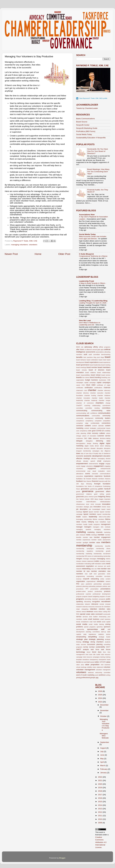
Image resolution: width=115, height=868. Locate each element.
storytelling (92, 637)
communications (83, 416)
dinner (97, 446)
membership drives (103, 549)
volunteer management (86, 670)
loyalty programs (94, 524)
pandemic (89, 584)
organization (81, 581)
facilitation (79, 479)
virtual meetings (81, 667)
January (104, 773)
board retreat (96, 375)
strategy (86, 642)
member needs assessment (101, 540)
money (108, 561)
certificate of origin (104, 385)
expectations (89, 476)
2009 (100, 823)
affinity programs (105, 347)
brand (92, 377)
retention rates (105, 609)
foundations (80, 486)
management (106, 524)
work (96, 675)
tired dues (89, 654)
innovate (98, 504)
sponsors (107, 627)
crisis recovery (93, 433)
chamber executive (97, 393)
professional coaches (84, 594)
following (89, 484)
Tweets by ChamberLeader (87, 108)
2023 (100, 702)
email (99, 461)
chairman (107, 388)
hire (77, 499)
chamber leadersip (91, 400)
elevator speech (89, 461)
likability (84, 522)
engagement (98, 466)
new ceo (94, 569)
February (104, 769)
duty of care (85, 453)
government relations (84, 494)
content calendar (98, 426)
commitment (106, 405)
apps (102, 350)
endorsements (93, 464)
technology (81, 652)
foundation (107, 484)
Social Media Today (84, 134)
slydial (85, 619)
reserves (85, 607)
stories (108, 634)
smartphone (85, 622)
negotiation (90, 566)
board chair (102, 360)
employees (107, 461)
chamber (92, 390)
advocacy (88, 347)
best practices (88, 357)
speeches (100, 627)
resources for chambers (103, 607)
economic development (93, 456)
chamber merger (105, 400)
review (96, 612)
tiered (89, 652)
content (88, 426)
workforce (102, 675)
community (106, 416)
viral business (106, 665)
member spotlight (82, 543)
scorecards (107, 614)
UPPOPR (103, 662)
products (107, 591)
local (97, 522)
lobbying (91, 522)
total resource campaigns (91, 657)
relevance (95, 604)
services (85, 617)
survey (86, 647)
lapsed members (90, 514)
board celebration (92, 360)
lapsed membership (104, 514)
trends (78, 662)
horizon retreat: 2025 (87, 499)
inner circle (90, 504)
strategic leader (105, 637)
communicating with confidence (87, 413)
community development (85, 418)
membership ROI (82, 556)
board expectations (92, 362)
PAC (78, 584)
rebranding (87, 602)
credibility (107, 431)
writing (108, 675)
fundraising (107, 486)
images (101, 499)
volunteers (33, 245)
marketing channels (95, 532)
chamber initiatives (104, 395)
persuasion (107, 584)
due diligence (106, 451)
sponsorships (93, 629)
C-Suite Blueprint (86, 254)
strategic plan (82, 639)
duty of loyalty (94, 453)
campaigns (80, 383)
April (102, 762)
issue (109, 507)
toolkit (98, 654)
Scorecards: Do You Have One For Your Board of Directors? (98, 151)
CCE (83, 385)
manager (79, 527)
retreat (84, 612)
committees (106, 408)
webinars (91, 672)
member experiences (83, 540)
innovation (106, 504)
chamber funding (90, 395)
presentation (94, 589)
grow (96, 497)
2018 (100, 791)
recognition (96, 602)
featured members (98, 479)
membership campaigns (85, 549)
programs (80, 599)
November (104, 710)
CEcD (88, 385)
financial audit (103, 481)
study (78, 644)
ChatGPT (79, 405)
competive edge (82, 423)
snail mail (93, 622)
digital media (89, 446)
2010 (100, 819)
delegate (79, 441)
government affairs (103, 491)
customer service (104, 436)
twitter (97, 662)
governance (88, 491)
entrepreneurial (105, 469)
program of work (105, 596)
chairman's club (82, 390)
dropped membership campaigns (88, 451)
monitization (80, 564)
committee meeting (92, 408)
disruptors (107, 448)
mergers (79, 559)
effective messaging (98, 459)
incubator (79, 502)
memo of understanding (95, 556)
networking (86, 569)
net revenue (99, 566)
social (99, 622)
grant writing (99, 494)
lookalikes (103, 522)
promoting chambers (92, 599)
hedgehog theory (104, 497)
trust (88, 662)
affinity (96, 347)
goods (78, 491)
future (78, 489)
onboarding (95, 579)
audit (85, 354)
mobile (97, 561)
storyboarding (81, 637)
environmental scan (83, 471)
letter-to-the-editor (105, 517)
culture (102, 433)
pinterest (79, 586)
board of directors (96, 370)
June (102, 755)
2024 (100, 698)
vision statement (98, 667)
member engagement (102, 537)
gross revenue (89, 497)
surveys (92, 647)
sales (93, 614)
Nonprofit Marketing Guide (87, 128)
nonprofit (86, 579)
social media (82, 624)
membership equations (85, 551)
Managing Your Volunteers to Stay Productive (105, 725)
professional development (101, 594)
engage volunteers (87, 466)
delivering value (103, 441)
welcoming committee (103, 672)
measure (83, 535)
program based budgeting (91, 596)
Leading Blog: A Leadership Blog (93, 301)
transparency (94, 660)
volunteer (107, 667)
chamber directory (83, 393)
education (107, 456)
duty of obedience (105, 453)
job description (82, 509)
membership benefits (103, 546)
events (88, 474)
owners (108, 581)
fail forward (87, 479)
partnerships (98, 584)
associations (100, 352)
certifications (98, 388)
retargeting (85, 609)
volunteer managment (103, 670)
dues (78, 453)
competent (98, 421)
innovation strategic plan (84, 507)
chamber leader (97, 398)
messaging (101, 559)
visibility (90, 667)
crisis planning (81, 433)
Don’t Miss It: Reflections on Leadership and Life (90, 324)
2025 (100, 695)
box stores (86, 377)
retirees (79, 612)
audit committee (94, 354)
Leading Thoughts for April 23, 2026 (93, 303)
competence (80, 421)
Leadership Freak (87, 281)
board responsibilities (83, 375)
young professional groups (86, 678)
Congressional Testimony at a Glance (93, 256)
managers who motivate (102, 527)
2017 (100, 795)
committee (80, 408)
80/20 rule (80, 347)
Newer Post (11, 254)
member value (95, 543)
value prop (80, 665)
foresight (97, 484)
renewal (108, 604)
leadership (93, 517)
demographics (81, 443)
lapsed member (94, 512)
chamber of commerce (85, 403)
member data (88, 537)
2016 (100, 798)
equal (94, 471)
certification (89, 388)
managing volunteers (19, 245)
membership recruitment (102, 554)
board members (104, 367)
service (79, 617)
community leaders (103, 418)
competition (107, 421)
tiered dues (97, 652)
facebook (107, 476)
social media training (96, 624)
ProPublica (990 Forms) (86, 131)
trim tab (84, 662)
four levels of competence (93, 486)
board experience (105, 362)
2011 (100, 816)
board (108, 357)
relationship (80, 604)
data (90, 438)
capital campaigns (103, 383)
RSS (78, 614)
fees (85, 481)
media (88, 535)
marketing (81, 532)
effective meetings (83, 459)
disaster (93, 448)
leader (78, 517)
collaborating (96, 405)
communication (104, 413)
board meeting (106, 365)
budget (88, 380)
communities (96, 416)
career (78, 385)
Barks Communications (86, 119)
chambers (100, 403)
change (108, 403)
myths (104, 564)
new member (102, 569)
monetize (102, 561)
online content (105, 579)
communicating (82, 411)
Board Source (82, 122)
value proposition (92, 665)
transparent (102, 660)
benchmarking (106, 354)
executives (80, 476)
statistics (101, 634)
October (104, 716)
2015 (100, 802)
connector (80, 426)
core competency (82, 431)
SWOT (108, 647)
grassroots (80, 497)
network (79, 569)
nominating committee (94, 576)
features (108, 479)
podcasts (99, 586)
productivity (98, 591)
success (83, 644)
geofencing (94, 489)
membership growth (103, 551)
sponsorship (80, 629)
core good (92, 431)
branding (98, 377)
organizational (91, 581)
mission (79, 561)
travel (109, 660)
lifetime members (98, 519)
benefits (79, 357)
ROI (109, 612)
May (102, 759)
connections (106, 423)
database (96, 438)
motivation (98, 564)
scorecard (99, 614)
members (106, 542)
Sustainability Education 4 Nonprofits (91, 138)
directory (87, 448)
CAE (109, 380)
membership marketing (84, 554)
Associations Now (87, 215)
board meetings (81, 367)
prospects (102, 599)
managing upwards (84, 529)
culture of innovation (89, 436)
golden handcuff (104, 489)
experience (98, 476)
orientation (100, 581)
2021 (100, 780)
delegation (89, 441)
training (103, 657)
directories (80, 448)
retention (94, 609)
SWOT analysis (83, 649)
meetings (94, 535)
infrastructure (80, 504)
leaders (85, 517)
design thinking (92, 443)
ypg (97, 678)
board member (92, 367)
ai (85, 350)
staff (103, 629)
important (107, 499)
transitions (86, 660)
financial (95, 481)
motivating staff (89, 564)
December (104, 705)
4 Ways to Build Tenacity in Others (92, 283)
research (79, 607)
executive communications (101, 474)
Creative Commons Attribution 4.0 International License (101, 842)
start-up (104, 632)
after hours (80, 350)
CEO (93, 385)
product (90, 591)
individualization (105, 502)
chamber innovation (83, 398)
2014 (100, 805)
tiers (104, 652)
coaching (87, 405)
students (108, 642)
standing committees (93, 632)
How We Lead (85, 320)
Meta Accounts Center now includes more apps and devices (93, 238)
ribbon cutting (103, 612)
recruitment (106, 601)
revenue (90, 611)
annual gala (96, 350)
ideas (96, 499)
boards (79, 377)
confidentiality (95, 423)
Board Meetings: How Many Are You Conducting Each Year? (98, 171)
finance (89, 481)
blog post (97, 357)
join (90, 509)
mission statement (88, 561)
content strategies (90, 428)
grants (108, 494)
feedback (79, 481)
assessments (91, 352)
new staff (88, 574)
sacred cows (85, 614)
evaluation (101, 471)
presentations (105, 589)
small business (94, 619)
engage (102, 464)
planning (85, 586)
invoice (104, 507)
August (103, 748)
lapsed (85, 512)
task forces (106, 649)
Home (38, 254)
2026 (100, 691)
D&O (86, 438)
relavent (87, 604)
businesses (103, 380)
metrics (108, 559)
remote (102, 604)
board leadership (95, 365)
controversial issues (104, 428)
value (108, 662)
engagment (92, 469)
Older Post (64, 254)
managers (88, 527)
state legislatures (90, 634)
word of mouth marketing (85, 675)
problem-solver (81, 591)
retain (78, 609)
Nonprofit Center (83, 125)
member (101, 535)
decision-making (105, 438)
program (79, 596)
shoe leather (93, 617)
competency (89, 421)
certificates (80, 388)
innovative (97, 507)
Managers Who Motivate (104, 736)
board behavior (81, 360)
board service (106, 375)
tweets (92, 662)
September (105, 742)
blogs (102, 357)
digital (102, 443)
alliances (89, 350)
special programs (90, 627)
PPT (87, 589)
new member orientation (96, 571)
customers (80, 438)
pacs (83, 584)
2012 (100, 812)
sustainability (100, 647)
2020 (100, 784)
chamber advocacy (104, 390)
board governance (83, 365)
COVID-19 (100, 431)
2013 (100, 809)
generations (85, 489)
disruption (100, 448)
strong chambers (97, 642)
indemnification (91, 502)
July (102, 751)
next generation (99, 574)
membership (84, 546)
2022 (100, 777)
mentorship (107, 556)
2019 (100, 788)
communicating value (101, 411)
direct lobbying (105, 446)
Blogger (62, 858)
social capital (106, 622)
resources (91, 607)
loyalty (85, 524)
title (94, 654)
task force (95, 649)
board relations (90, 372)
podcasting (92, 586)
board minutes (82, 370)
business (95, 380)
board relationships (104, 372)
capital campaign (90, 383)
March (103, 765)
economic (80, 456)
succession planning (95, 644)
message (86, 559)
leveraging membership (84, 519)
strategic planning (96, 639)
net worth (107, 566)
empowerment (82, 464)
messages (93, 559)
